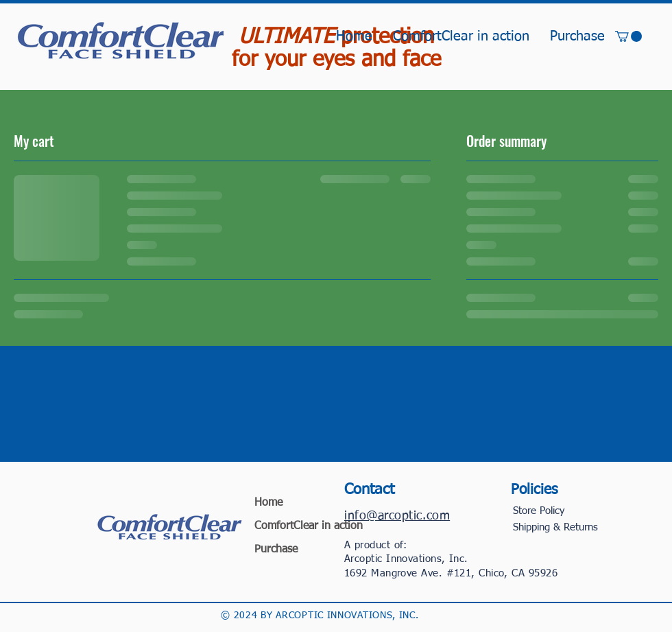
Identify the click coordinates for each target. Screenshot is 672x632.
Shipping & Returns (555, 527)
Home (268, 503)
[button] (628, 36)
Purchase (276, 550)
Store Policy (539, 511)
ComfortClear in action (291, 526)
